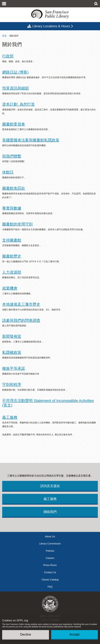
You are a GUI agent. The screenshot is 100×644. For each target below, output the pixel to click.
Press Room (50, 565)
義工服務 (10, 417)
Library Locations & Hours (51, 26)
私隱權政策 (12, 352)
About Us (50, 537)
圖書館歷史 (12, 256)
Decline (26, 634)
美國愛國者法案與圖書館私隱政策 (31, 140)
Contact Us (50, 572)
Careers (50, 558)
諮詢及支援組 (50, 486)
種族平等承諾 (14, 368)
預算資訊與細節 (16, 88)
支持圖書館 (12, 240)
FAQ (50, 587)
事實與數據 (12, 208)
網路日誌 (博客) (15, 72)
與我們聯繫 (12, 156)
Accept (74, 634)
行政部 (8, 56)
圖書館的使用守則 (17, 224)
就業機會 (10, 288)
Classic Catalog (50, 580)
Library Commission (50, 544)
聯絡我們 (50, 512)
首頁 (4, 36)
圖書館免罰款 (14, 188)
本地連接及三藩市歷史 (21, 304)
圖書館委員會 (14, 124)
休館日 (8, 172)
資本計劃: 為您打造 (19, 104)
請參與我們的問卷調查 (21, 320)
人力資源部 (12, 272)
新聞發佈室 (12, 336)
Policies (50, 551)
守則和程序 (12, 385)
